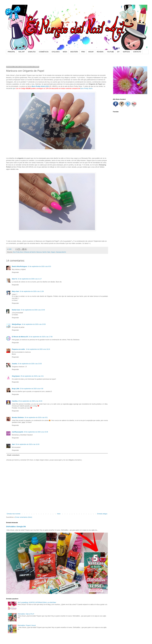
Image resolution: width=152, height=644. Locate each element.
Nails (49, 252)
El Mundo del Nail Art (30, 252)
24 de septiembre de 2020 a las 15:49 (33, 310)
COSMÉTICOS (44, 52)
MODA (65, 52)
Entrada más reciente (14, 514)
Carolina (15, 401)
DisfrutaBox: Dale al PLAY (26, 614)
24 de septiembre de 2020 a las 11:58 (32, 291)
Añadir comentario (13, 455)
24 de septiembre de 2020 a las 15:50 (34, 324)
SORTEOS (126, 52)
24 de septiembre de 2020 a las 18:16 (38, 349)
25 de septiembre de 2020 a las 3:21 (32, 376)
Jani (13, 444)
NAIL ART (22, 52)
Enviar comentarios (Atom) (24, 517)
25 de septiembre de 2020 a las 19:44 (30, 401)
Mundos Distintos (18, 418)
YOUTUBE (110, 52)
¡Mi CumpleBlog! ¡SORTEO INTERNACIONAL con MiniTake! (37, 602)
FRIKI (83, 52)
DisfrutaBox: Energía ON (16, 527)
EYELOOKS (56, 52)
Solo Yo (14, 279)
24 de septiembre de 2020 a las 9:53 (39, 266)
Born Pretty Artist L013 (40, 86)
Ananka (14, 364)
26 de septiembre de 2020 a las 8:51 (36, 418)
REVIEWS (100, 52)
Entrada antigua (102, 514)
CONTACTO (137, 52)
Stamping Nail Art (61, 252)
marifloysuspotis (18, 432)
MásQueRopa (16, 324)
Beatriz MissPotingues (19, 266)
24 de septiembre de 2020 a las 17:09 (40, 337)
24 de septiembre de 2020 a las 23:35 (30, 364)
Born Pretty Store (86, 88)
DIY (118, 52)
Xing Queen (16, 376)
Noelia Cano (16, 310)
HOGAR (91, 52)
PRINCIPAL (11, 52)
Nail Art (44, 252)
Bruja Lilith (16, 389)
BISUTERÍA (74, 52)
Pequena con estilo (19, 349)
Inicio (59, 514)
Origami (53, 252)
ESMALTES (32, 52)
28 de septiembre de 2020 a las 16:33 (27, 444)
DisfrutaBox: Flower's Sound (27, 625)
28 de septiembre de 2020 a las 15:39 (36, 432)
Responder (15, 272)
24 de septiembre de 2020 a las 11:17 (30, 279)
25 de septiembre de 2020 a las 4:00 (32, 389)
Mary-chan (15, 291)
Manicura (39, 252)
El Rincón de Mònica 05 (20, 337)
